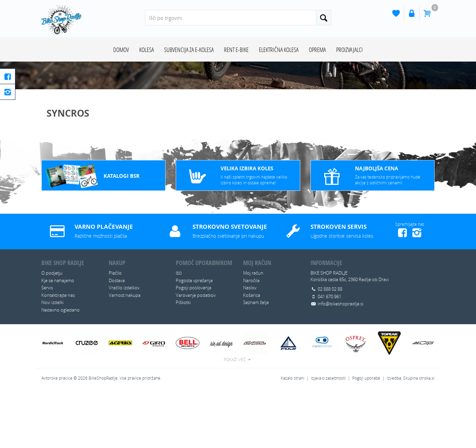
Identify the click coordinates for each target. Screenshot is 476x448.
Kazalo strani (293, 435)
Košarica (252, 352)
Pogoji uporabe (366, 435)
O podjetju (52, 330)
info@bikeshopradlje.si (341, 361)
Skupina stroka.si (419, 435)
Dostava (117, 337)
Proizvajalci (349, 50)
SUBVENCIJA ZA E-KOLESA (189, 50)
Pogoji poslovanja (194, 345)
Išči (179, 330)
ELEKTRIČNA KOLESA (279, 50)
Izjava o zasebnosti (328, 435)
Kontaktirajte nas (58, 352)
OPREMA (317, 50)
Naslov (250, 345)
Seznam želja (256, 359)
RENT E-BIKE (236, 50)
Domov (121, 50)
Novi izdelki (52, 359)
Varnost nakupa (125, 352)
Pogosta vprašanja (194, 337)
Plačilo (115, 330)
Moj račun (253, 330)
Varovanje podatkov (196, 352)
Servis (47, 345)
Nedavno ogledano (61, 367)
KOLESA (147, 50)
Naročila (251, 337)
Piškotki (183, 359)
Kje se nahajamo (58, 337)
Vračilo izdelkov (124, 345)
